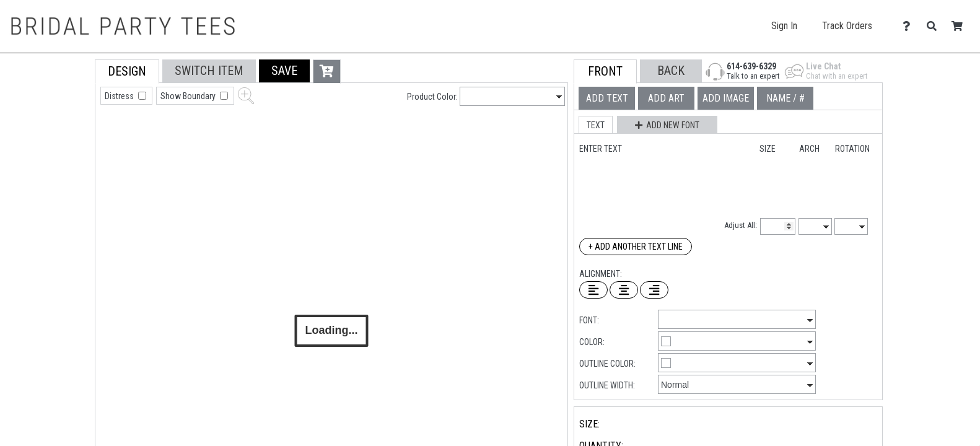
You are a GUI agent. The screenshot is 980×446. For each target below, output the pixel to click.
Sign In (784, 26)
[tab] (67, 138)
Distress (120, 96)
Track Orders (847, 26)
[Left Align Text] (593, 290)
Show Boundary (189, 96)
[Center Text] (624, 290)
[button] (284, 71)
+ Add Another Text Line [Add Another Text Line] (636, 247)
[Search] (935, 26)
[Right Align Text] (654, 290)
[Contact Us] (910, 26)
